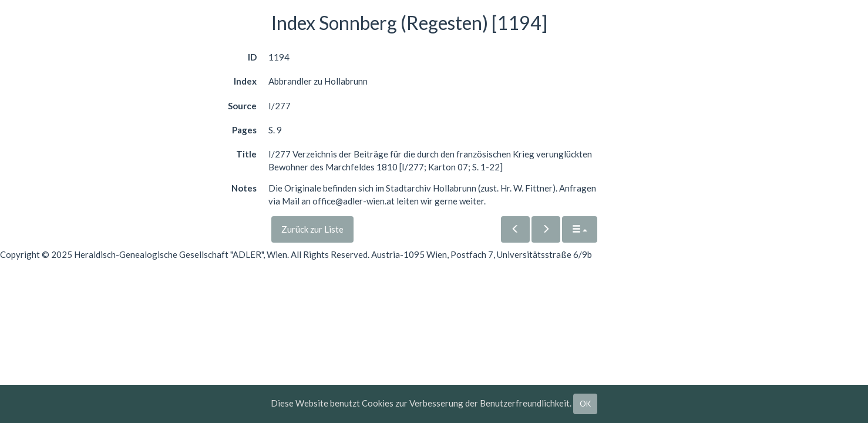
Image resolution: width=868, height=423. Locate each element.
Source (242, 106)
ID (252, 57)
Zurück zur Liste (312, 229)
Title (246, 154)
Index (245, 81)
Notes (244, 188)
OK (585, 404)
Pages (244, 130)
